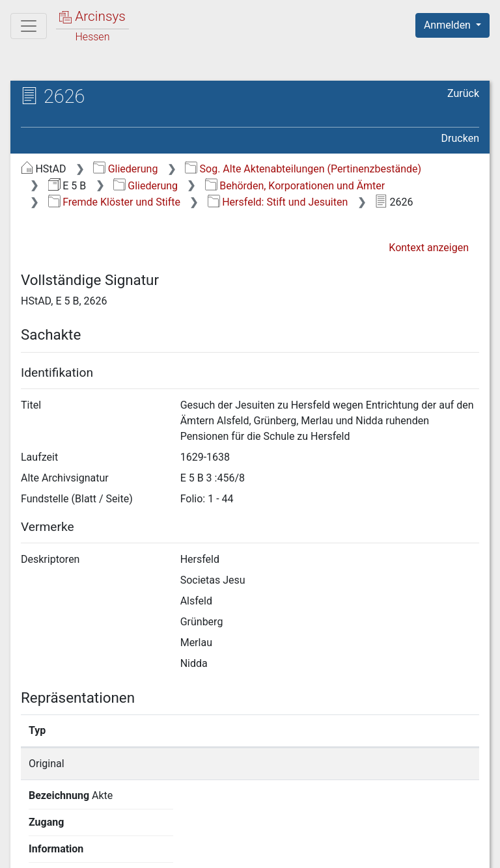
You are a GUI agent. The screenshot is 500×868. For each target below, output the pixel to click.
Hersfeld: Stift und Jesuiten (278, 202)
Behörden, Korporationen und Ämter (295, 186)
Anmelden (449, 25)
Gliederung (125, 169)
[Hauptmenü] (29, 26)
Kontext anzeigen (429, 248)
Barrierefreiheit (361, 850)
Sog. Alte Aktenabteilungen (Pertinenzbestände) (303, 169)
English (30, 825)
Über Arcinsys (164, 850)
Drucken (460, 138)
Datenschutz (261, 850)
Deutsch (78, 825)
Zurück (463, 93)
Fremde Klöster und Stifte (114, 202)
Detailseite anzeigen (394, 764)
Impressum (457, 850)
